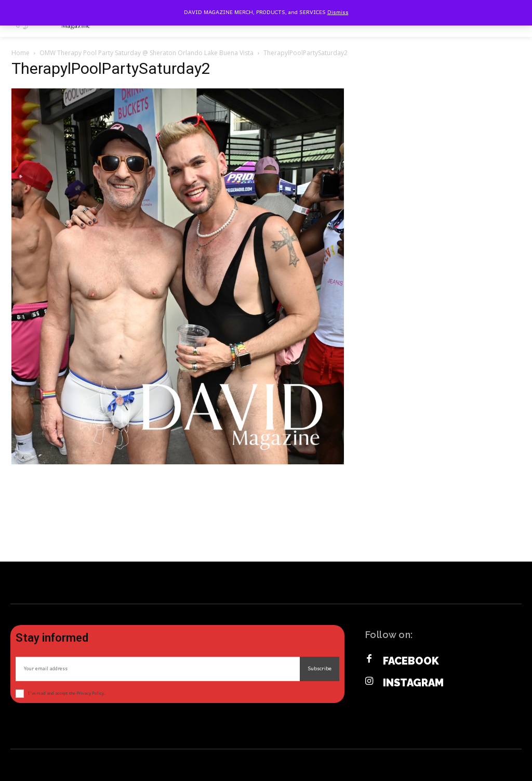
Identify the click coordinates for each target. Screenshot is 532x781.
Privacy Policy (90, 693)
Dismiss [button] (338, 12)
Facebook (411, 661)
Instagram (413, 683)
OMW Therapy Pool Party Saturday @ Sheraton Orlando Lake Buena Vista (147, 53)
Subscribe (320, 669)
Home (21, 53)
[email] (158, 669)
